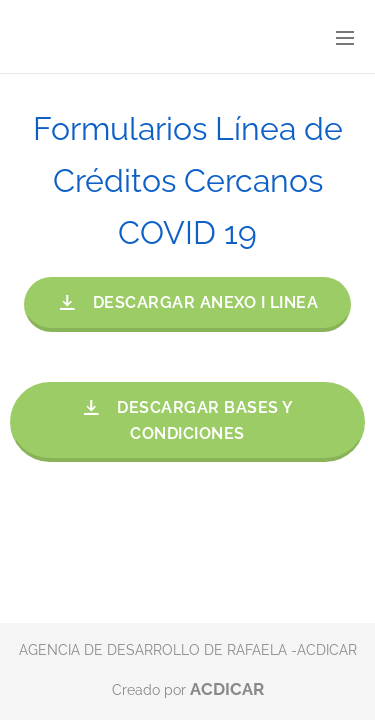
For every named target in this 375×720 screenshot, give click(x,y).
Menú (345, 38)
